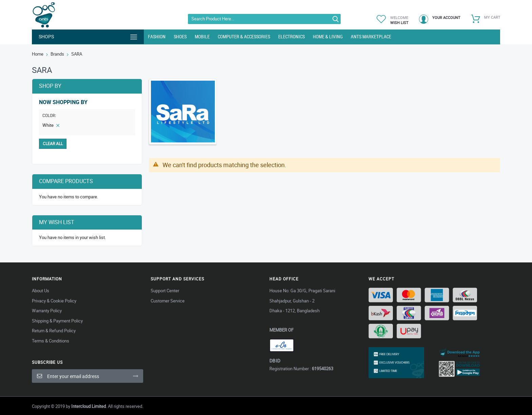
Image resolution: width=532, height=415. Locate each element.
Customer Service (168, 301)
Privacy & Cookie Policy (54, 301)
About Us (41, 291)
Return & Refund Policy (54, 331)
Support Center (165, 291)
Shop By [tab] (50, 86)
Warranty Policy (47, 311)
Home (38, 54)
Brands (57, 54)
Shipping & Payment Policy (57, 321)
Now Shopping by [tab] (63, 102)
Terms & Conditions (51, 341)
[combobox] (264, 19)
